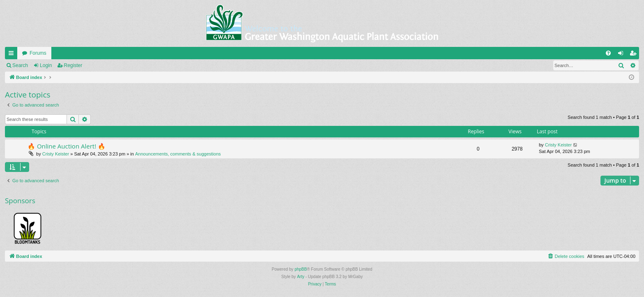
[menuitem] (608, 53)
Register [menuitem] (635, 55)
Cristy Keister (56, 154)
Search (20, 65)
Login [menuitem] (622, 55)
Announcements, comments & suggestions (178, 154)
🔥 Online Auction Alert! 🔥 (67, 146)
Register (73, 65)
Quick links (13, 55)
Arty (301, 277)
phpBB (301, 269)
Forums (38, 53)
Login (46, 65)
